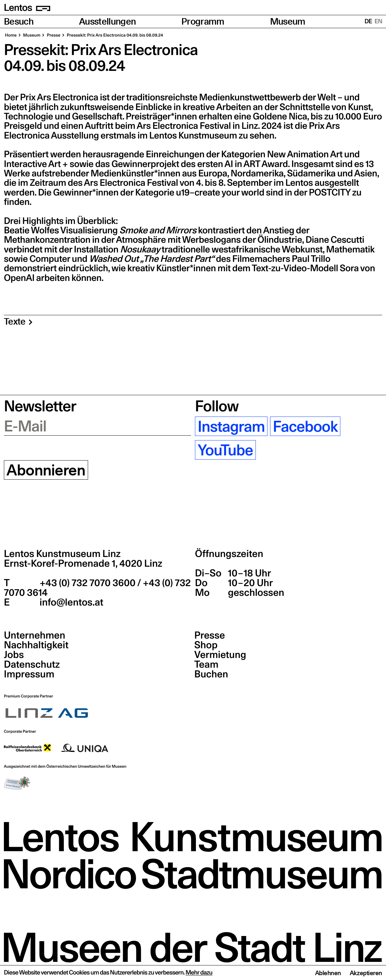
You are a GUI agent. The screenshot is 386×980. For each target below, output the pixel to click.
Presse (210, 635)
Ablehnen (328, 973)
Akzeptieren (366, 973)
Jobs (14, 655)
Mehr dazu (199, 973)
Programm (203, 22)
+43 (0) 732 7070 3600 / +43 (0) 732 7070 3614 (97, 588)
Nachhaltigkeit (36, 645)
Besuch (19, 22)
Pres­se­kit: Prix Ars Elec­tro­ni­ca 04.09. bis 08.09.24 (115, 35)
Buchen (211, 674)
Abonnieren (46, 470)
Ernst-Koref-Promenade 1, (83, 563)
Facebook (305, 426)
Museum (288, 22)
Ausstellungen (107, 22)
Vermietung (220, 655)
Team (206, 664)
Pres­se (53, 35)
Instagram (231, 426)
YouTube (225, 450)
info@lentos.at (70, 602)
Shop (206, 645)
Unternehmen (34, 635)
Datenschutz (32, 664)
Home (11, 35)
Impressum (29, 674)
